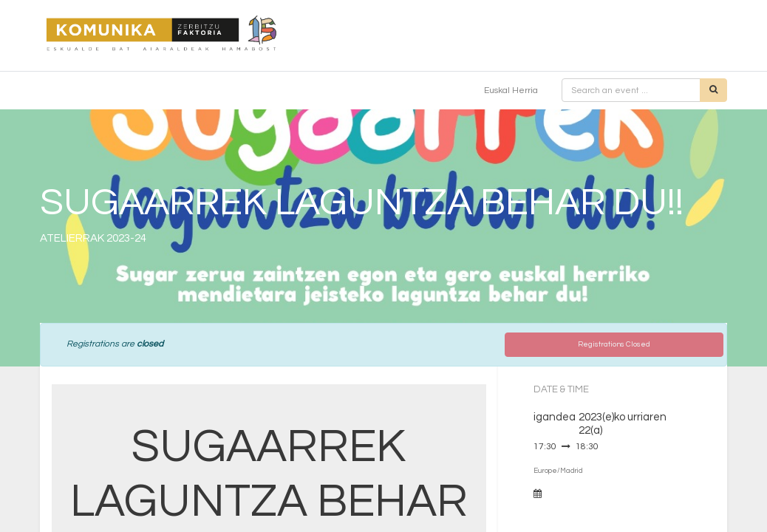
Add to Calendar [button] (580, 494)
